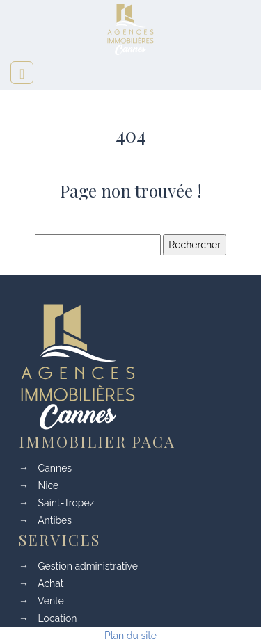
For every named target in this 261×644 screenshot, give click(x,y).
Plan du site (130, 636)
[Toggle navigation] (22, 73)
